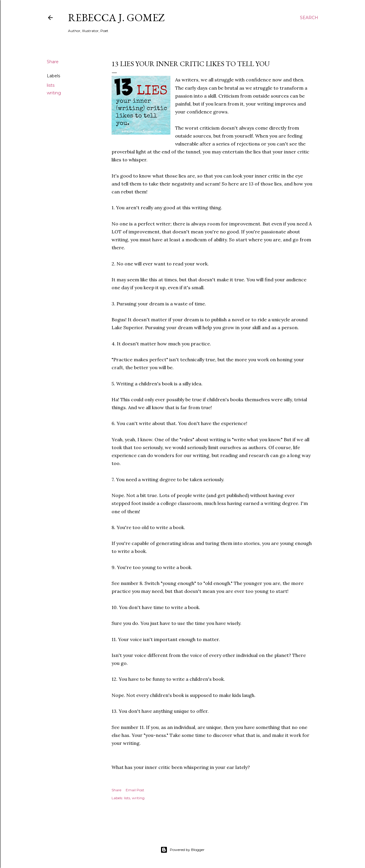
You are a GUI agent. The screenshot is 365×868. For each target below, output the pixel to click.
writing (54, 93)
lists (51, 85)
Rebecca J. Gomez (116, 17)
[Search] (309, 18)
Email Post (135, 790)
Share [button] (53, 62)
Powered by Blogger (182, 850)
